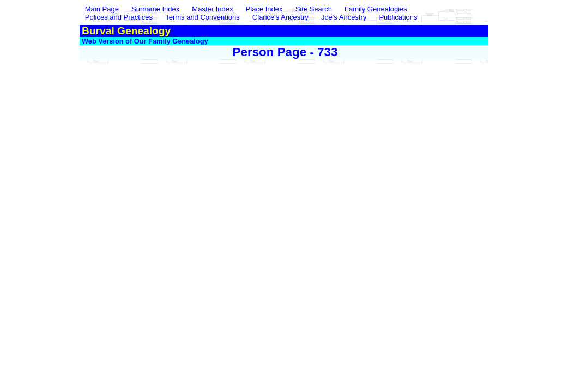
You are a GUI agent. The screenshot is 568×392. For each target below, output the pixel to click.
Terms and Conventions (203, 17)
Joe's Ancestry (344, 17)
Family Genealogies (376, 9)
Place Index (264, 9)
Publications (398, 17)
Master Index (212, 9)
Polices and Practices (119, 17)
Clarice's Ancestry (280, 17)
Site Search (314, 9)
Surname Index (155, 9)
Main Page (103, 9)
